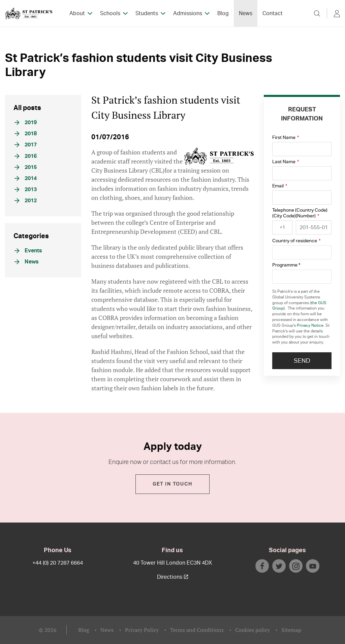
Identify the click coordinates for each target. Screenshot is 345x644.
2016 (26, 156)
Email (280, 186)
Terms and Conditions (197, 630)
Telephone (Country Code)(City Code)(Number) (300, 213)
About (77, 13)
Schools (110, 13)
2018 (26, 134)
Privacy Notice (310, 326)
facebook (262, 566)
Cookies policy (253, 630)
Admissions (188, 13)
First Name (286, 137)
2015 (26, 167)
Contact (273, 13)
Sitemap (291, 630)
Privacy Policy (142, 630)
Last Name (286, 162)
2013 (26, 189)
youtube (313, 566)
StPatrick (29, 13)
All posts (27, 108)
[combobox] (282, 227)
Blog (223, 13)
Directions (172, 577)
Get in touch (172, 484)
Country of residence (296, 241)
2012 (26, 201)
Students (147, 13)
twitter (279, 566)
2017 (26, 145)
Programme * (286, 265)
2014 (26, 178)
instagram (296, 566)
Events (28, 251)
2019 (26, 122)
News (246, 13)
